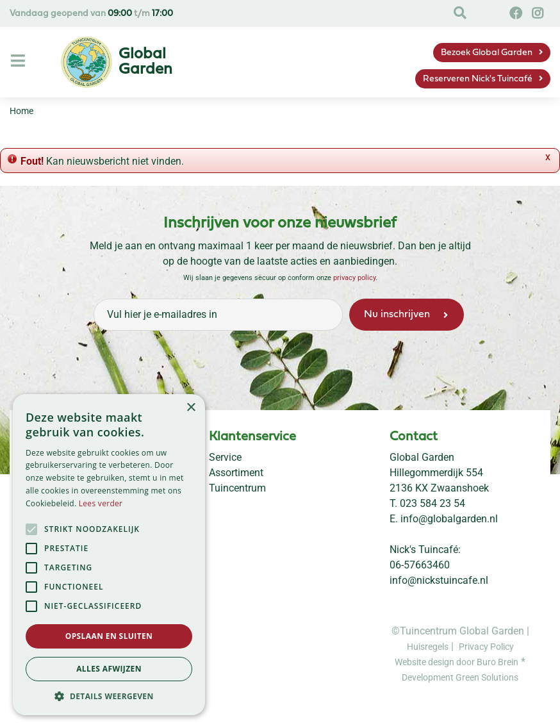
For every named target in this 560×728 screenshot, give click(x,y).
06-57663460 (420, 565)
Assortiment (236, 473)
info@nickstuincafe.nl (439, 580)
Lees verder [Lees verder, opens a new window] (101, 503)
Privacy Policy (486, 647)
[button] (109, 696)
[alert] (109, 555)
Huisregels (428, 647)
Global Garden (422, 457)
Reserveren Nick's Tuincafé (478, 79)
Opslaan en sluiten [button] (109, 636)
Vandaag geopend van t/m (91, 14)
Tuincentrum (237, 488)
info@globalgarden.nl (449, 519)
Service (225, 457)
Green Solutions (487, 677)
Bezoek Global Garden (487, 53)
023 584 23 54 (432, 503)
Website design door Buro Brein (457, 662)
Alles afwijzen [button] (109, 669)
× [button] (191, 408)
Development (429, 677)
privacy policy (354, 278)
